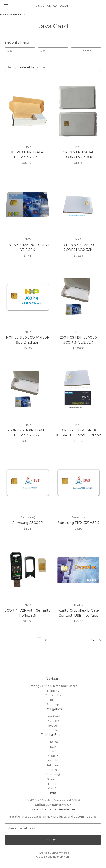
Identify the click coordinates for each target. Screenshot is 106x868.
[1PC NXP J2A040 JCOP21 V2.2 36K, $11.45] (28, 205)
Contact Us (53, 695)
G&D (53, 751)
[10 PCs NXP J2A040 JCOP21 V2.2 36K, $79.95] (79, 205)
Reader (53, 726)
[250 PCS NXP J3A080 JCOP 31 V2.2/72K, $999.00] (79, 297)
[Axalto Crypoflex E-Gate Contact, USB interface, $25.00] (79, 570)
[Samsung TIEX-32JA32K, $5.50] (79, 483)
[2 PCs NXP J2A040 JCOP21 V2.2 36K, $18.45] (79, 112)
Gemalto (53, 760)
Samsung (53, 774)
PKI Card (53, 721)
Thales (53, 742)
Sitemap (53, 704)
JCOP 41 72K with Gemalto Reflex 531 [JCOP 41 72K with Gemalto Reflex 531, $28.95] (28, 613)
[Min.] (20, 51)
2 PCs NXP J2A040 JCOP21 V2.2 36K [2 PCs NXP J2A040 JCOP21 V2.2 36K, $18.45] (78, 155)
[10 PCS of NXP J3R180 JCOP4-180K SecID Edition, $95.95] (79, 390)
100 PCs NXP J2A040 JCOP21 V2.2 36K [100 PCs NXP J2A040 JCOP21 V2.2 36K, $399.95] (28, 155)
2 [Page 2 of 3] (46, 640)
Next (96, 640)
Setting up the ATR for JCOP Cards (53, 686)
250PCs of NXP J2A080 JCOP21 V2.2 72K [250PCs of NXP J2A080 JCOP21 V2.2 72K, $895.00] (28, 433)
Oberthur (53, 770)
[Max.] (53, 51)
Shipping (53, 691)
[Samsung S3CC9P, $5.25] (28, 483)
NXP (53, 747)
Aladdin (53, 756)
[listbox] (33, 67)
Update (86, 51)
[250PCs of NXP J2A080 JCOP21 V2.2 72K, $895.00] (28, 390)
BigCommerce (60, 853)
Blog (53, 700)
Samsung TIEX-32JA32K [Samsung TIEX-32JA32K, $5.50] (78, 523)
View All (53, 788)
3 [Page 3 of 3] (53, 640)
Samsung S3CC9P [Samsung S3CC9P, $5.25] (28, 523)
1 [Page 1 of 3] (39, 640)
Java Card (53, 716)
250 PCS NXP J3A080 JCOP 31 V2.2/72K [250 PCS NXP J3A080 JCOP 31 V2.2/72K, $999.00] (79, 340)
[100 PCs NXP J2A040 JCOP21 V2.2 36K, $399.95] (28, 112)
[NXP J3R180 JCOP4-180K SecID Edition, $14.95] (28, 297)
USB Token (53, 730)
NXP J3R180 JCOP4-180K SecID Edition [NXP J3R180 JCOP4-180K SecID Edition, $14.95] (28, 340)
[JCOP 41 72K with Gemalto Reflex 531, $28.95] (28, 570)
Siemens (53, 779)
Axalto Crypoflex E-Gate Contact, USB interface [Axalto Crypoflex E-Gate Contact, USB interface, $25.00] (78, 613)
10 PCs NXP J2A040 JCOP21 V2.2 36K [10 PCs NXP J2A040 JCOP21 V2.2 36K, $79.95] (78, 247)
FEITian (53, 784)
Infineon (53, 765)
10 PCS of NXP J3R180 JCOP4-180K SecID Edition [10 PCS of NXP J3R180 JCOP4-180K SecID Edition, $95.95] (78, 433)
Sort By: (12, 67)
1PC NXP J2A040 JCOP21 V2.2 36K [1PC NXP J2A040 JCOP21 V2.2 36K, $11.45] (28, 247)
